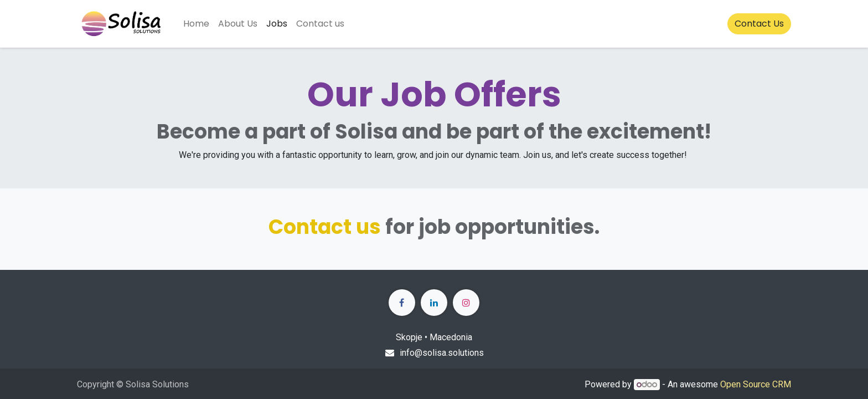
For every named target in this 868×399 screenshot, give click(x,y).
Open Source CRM (756, 384)
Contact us (325, 227)
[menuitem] (196, 24)
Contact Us (759, 24)
